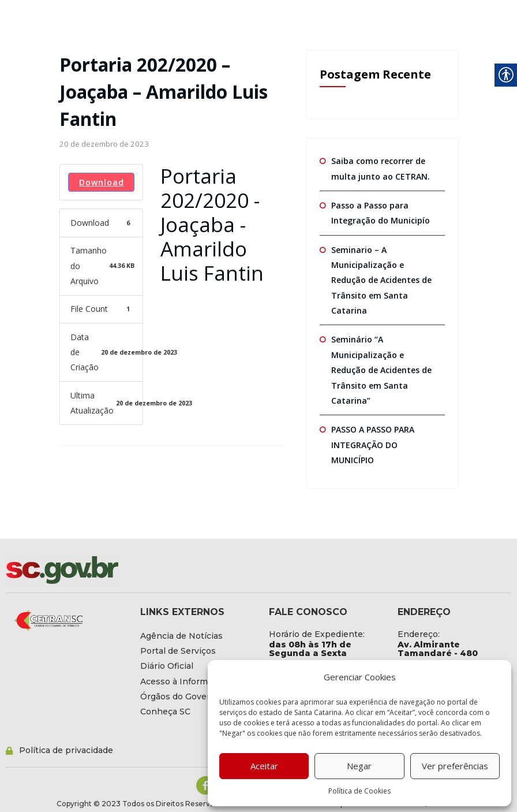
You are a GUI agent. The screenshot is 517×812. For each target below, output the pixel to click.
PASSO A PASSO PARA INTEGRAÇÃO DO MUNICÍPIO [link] (373, 444)
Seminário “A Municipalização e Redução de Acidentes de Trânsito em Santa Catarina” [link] (381, 370)
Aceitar (264, 766)
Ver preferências (455, 766)
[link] (104, 144)
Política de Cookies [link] (359, 791)
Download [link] (102, 182)
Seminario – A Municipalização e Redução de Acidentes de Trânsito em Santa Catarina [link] (381, 280)
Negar (359, 766)
